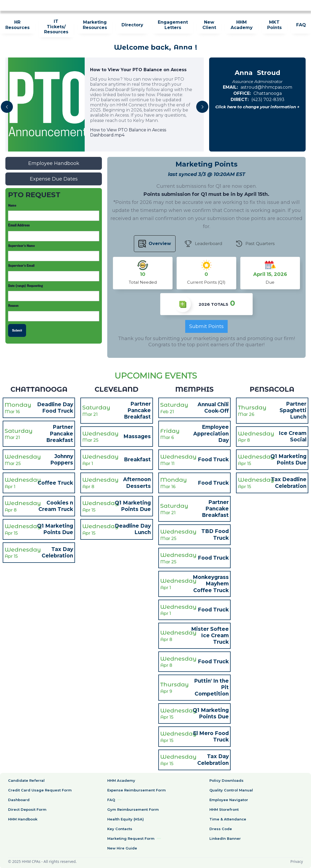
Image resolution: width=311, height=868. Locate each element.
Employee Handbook (54, 163)
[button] (7, 107)
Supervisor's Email (21, 266)
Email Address (19, 226)
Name (12, 206)
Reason (13, 306)
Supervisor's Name (21, 246)
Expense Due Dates (54, 179)
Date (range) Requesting (25, 286)
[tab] (155, 244)
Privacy (297, 861)
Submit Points (206, 326)
